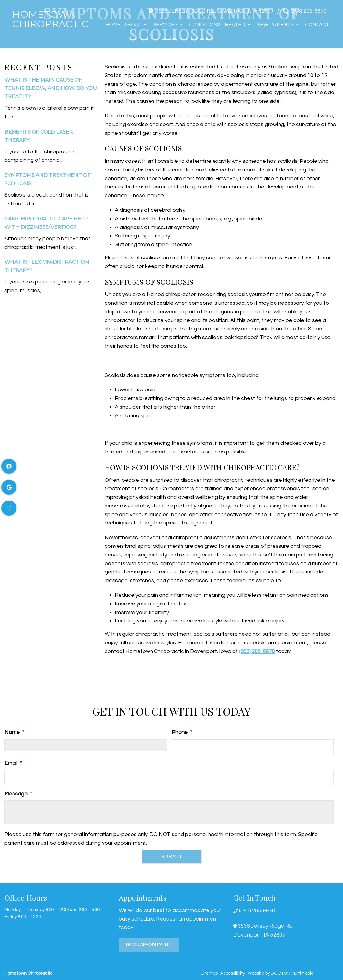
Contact (317, 25)
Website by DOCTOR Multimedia (281, 973)
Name (14, 732)
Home (113, 25)
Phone (182, 732)
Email (13, 763)
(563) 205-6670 (309, 11)
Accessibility (233, 973)
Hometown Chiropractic (50, 19)
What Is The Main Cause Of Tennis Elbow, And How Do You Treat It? (51, 88)
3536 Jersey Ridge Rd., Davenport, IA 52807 (215, 11)
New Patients (275, 25)
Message (18, 794)
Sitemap (209, 973)
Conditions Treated (217, 25)
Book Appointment (149, 945)
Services (165, 25)
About (133, 25)
